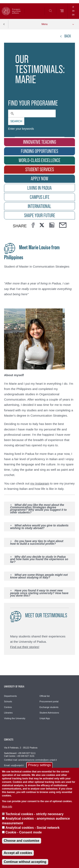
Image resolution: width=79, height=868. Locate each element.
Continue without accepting (25, 862)
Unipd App (45, 718)
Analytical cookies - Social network (33, 828)
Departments (10, 696)
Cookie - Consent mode (24, 832)
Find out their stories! (25, 647)
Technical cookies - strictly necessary (34, 814)
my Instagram (40, 483)
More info (7, 807)
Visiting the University (15, 718)
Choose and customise (22, 841)
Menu (45, 24)
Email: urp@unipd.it (14, 765)
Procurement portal (49, 701)
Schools (8, 701)
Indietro (4, 24)
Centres (8, 707)
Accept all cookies (18, 853)
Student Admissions (49, 713)
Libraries (8, 713)
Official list (45, 696)
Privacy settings (39, 765)
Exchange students (49, 707)
